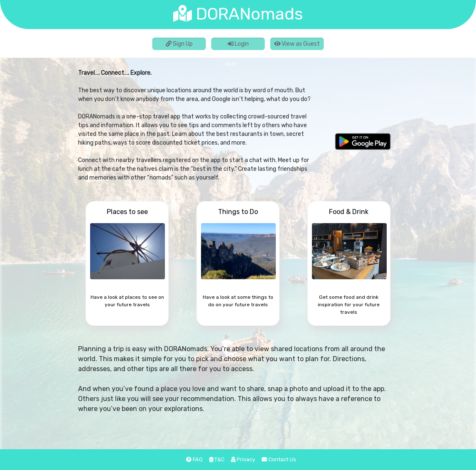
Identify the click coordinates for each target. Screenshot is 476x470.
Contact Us (279, 459)
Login (238, 44)
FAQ (194, 459)
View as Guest (297, 44)
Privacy (243, 459)
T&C (217, 459)
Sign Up (179, 44)
